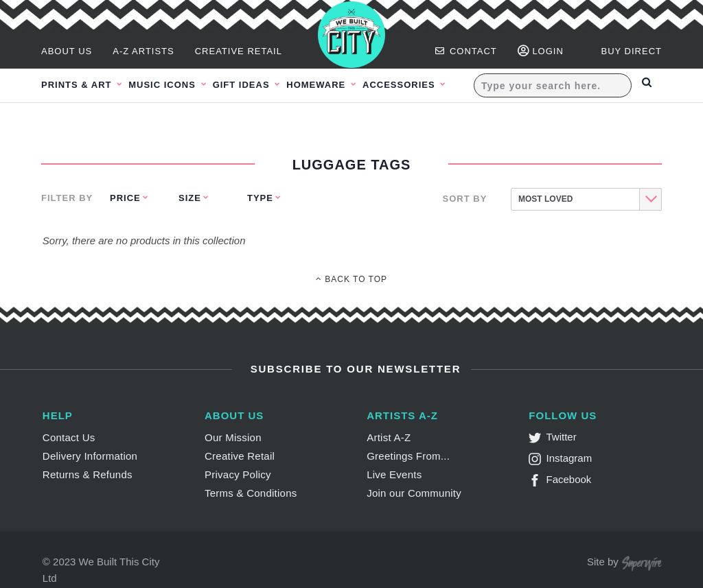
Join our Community (414, 493)
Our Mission (233, 437)
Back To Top (351, 279)
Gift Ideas (257, 85)
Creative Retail (239, 51)
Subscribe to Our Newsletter (354, 369)
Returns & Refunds (88, 474)
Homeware (340, 85)
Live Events (394, 474)
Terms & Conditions (251, 493)
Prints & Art (78, 85)
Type (260, 198)
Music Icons (171, 85)
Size (190, 198)
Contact (466, 51)
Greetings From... (408, 456)
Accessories (430, 85)
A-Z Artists (143, 51)
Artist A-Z (389, 437)
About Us (67, 51)
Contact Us (69, 437)
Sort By (465, 199)
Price (125, 198)
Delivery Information (90, 456)
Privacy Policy (238, 474)
